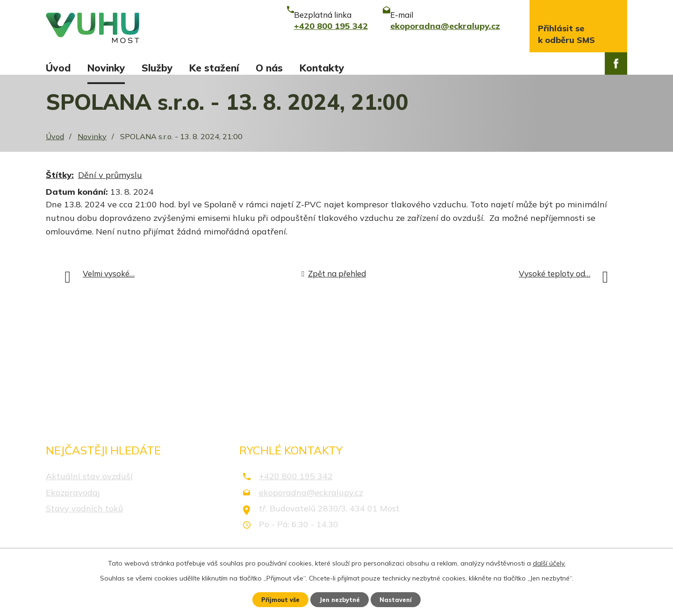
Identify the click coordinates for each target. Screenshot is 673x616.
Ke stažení (214, 68)
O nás (269, 68)
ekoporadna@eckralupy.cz (311, 501)
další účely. (549, 561)
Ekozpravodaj (73, 501)
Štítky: (60, 184)
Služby (157, 68)
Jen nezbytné (341, 599)
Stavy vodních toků (84, 517)
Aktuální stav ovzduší (89, 485)
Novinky (106, 68)
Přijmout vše (276, 599)
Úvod (58, 68)
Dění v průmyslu (110, 184)
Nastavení (402, 599)
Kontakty (322, 68)
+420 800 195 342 (296, 485)
